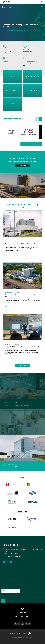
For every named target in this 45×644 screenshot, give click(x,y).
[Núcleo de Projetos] (12, 90)
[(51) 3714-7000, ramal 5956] (22, 554)
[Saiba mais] (22, 166)
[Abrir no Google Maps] (11, 591)
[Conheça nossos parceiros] (31, 144)
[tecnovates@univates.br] (22, 556)
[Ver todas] (22, 366)
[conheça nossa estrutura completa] (22, 466)
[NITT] (12, 104)
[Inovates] (12, 77)
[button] (41, 119)
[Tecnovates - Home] (6, 7)
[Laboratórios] (33, 90)
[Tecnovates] (33, 77)
